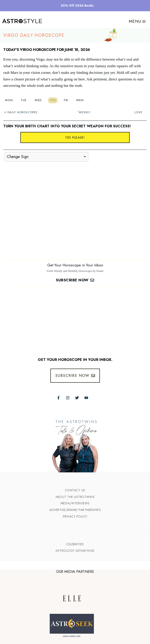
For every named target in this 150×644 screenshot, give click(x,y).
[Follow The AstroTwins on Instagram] (68, 398)
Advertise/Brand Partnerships (75, 510)
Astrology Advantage (75, 551)
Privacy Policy (75, 516)
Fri (66, 100)
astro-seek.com (72, 636)
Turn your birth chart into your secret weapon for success (66, 126)
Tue (24, 100)
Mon (9, 100)
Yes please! (75, 137)
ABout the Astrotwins (75, 497)
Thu (53, 100)
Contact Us (75, 490)
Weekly (84, 112)
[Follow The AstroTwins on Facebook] (58, 398)
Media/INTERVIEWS (75, 503)
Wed (38, 100)
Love (139, 112)
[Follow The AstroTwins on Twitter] (77, 398)
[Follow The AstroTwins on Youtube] (86, 398)
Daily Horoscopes (21, 112)
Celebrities (75, 544)
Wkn (80, 100)
